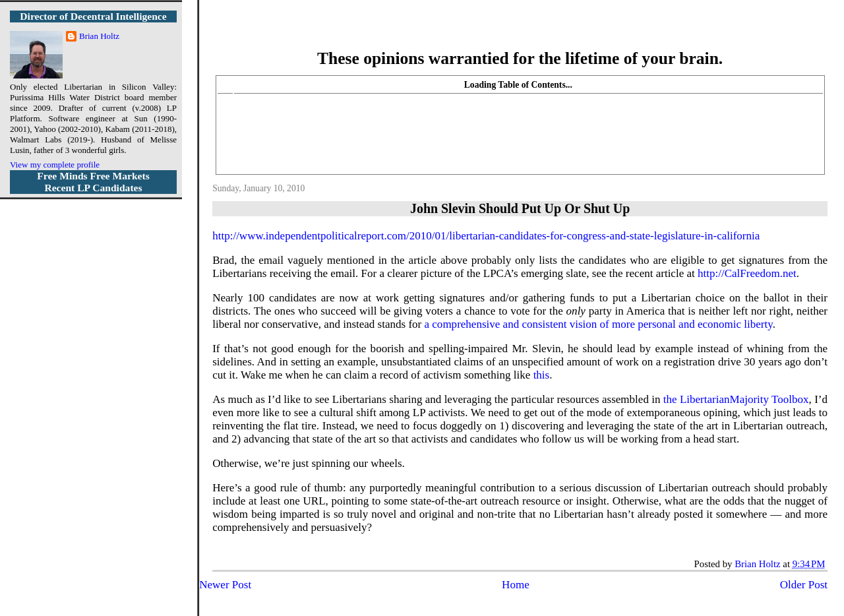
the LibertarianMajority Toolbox (736, 399)
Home (516, 585)
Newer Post (225, 585)
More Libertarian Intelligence (520, 33)
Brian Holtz (99, 36)
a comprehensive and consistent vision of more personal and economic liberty (599, 324)
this (542, 375)
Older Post (804, 585)
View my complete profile (55, 165)
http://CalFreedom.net (747, 273)
